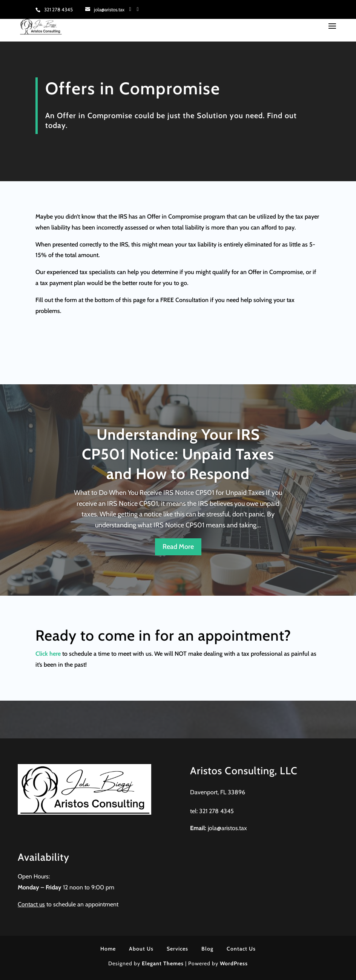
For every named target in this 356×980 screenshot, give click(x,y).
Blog (207, 949)
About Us (141, 949)
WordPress (234, 963)
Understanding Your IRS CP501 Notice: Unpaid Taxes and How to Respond (178, 454)
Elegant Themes (163, 963)
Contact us (31, 904)
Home (108, 949)
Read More (178, 547)
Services (177, 949)
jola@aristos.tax (227, 828)
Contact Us (241, 949)
